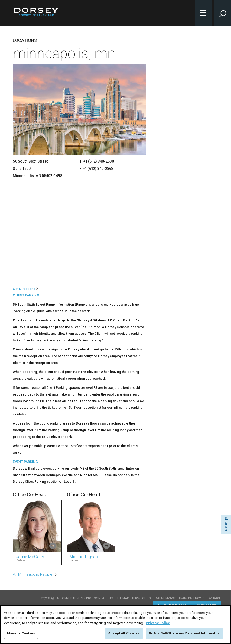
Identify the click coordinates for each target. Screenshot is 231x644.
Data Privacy (165, 598)
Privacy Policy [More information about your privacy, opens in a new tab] (158, 623)
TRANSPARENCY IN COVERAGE (200, 598)
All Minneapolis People (33, 574)
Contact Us (103, 598)
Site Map (122, 598)
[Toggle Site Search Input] (223, 13)
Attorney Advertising (74, 598)
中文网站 (48, 598)
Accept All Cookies (124, 633)
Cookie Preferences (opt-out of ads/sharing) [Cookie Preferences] (187, 605)
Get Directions (24, 289)
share (226, 522)
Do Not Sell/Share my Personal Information (185, 633)
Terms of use (142, 598)
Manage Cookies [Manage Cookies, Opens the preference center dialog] (21, 633)
